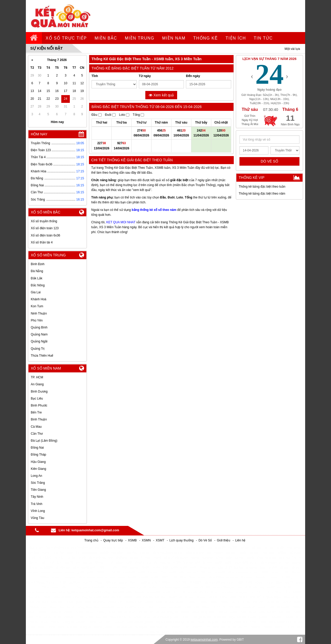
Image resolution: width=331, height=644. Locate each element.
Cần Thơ (37, 192)
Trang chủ (91, 540)
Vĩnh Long (38, 511)
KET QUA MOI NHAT (121, 222)
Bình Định (38, 264)
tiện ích (236, 38)
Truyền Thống (40, 143)
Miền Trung (140, 38)
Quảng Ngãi (39, 341)
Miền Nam (174, 38)
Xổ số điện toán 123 (45, 228)
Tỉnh (95, 76)
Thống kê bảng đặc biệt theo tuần (262, 187)
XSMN (146, 540)
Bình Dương (39, 392)
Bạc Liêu (37, 398)
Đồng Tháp (38, 455)
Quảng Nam (39, 334)
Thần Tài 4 (38, 157)
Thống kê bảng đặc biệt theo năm (262, 194)
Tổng (138, 115)
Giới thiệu (224, 540)
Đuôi (110, 115)
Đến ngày (193, 76)
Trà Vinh (37, 504)
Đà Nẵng (37, 178)
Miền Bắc (106, 38)
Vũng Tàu (37, 518)
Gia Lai (36, 292)
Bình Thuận (39, 419)
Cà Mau (36, 427)
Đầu (97, 115)
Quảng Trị (38, 349)
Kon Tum (37, 306)
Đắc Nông (38, 285)
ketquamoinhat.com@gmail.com (95, 530)
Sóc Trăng (38, 200)
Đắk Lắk (37, 278)
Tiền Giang (38, 490)
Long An (36, 476)
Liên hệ (240, 540)
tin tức (263, 38)
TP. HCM (37, 377)
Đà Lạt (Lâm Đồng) (44, 441)
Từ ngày (145, 76)
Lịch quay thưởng (181, 540)
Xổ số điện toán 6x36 (46, 235)
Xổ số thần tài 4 (42, 242)
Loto (124, 115)
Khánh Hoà (39, 299)
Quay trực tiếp (113, 540)
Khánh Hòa (39, 171)
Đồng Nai (37, 185)
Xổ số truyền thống (44, 221)
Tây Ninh (37, 497)
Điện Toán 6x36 (42, 164)
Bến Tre (36, 412)
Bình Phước (39, 405)
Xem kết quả (161, 95)
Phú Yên (37, 320)
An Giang (37, 384)
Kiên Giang (38, 469)
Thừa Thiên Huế (42, 356)
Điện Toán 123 (41, 150)
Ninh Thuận (39, 313)
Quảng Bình (39, 327)
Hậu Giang (38, 462)
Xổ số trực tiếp (66, 38)
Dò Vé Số (205, 540)
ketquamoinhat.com (204, 640)
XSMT (160, 540)
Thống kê (205, 38)
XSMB (132, 540)
